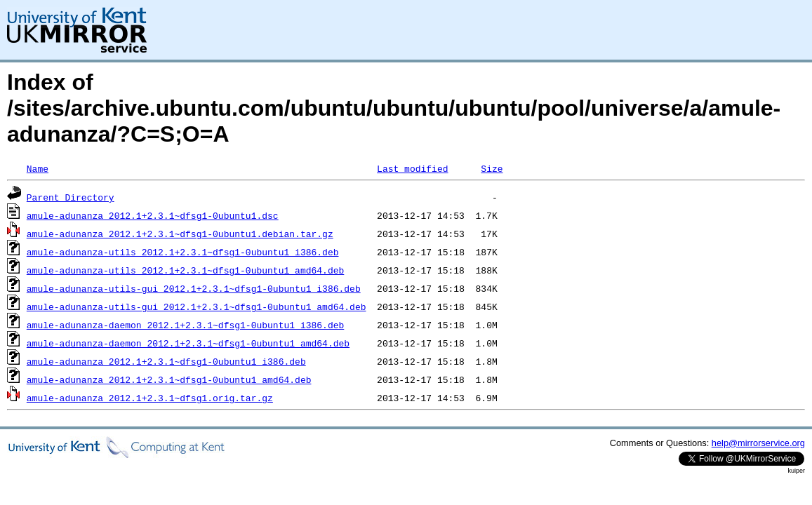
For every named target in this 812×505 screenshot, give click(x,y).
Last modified (412, 168)
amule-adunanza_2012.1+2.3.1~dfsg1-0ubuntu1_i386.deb (166, 361)
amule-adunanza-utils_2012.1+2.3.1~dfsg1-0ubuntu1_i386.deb (183, 252)
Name (38, 168)
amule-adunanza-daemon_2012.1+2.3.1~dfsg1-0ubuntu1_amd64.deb (188, 343)
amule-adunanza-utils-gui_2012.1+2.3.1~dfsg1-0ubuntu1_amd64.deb (197, 307)
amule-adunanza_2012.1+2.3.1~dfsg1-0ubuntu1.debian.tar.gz (180, 234)
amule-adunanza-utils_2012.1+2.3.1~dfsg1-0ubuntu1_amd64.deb (185, 270)
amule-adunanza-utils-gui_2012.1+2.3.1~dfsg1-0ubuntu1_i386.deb (194, 288)
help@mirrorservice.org (758, 443)
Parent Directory (71, 197)
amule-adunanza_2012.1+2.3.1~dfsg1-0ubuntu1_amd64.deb (169, 379)
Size (492, 168)
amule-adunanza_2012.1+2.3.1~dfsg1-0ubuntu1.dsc (153, 215)
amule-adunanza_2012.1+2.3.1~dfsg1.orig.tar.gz (150, 398)
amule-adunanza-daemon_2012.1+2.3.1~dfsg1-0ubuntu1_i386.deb (185, 325)
